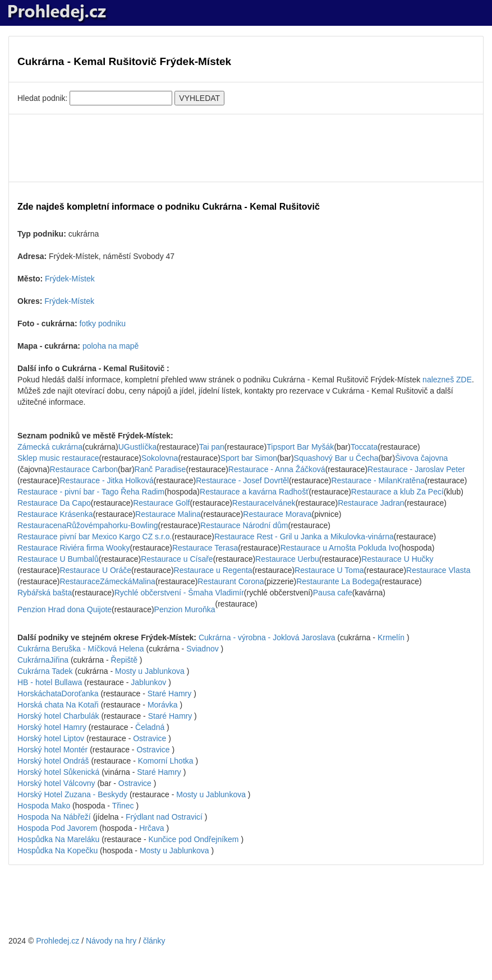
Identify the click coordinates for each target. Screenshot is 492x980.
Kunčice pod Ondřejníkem (193, 839)
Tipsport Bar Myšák (300, 447)
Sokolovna (160, 458)
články (154, 941)
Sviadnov (203, 649)
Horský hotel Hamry (53, 727)
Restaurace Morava (277, 514)
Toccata (364, 447)
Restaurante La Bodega (338, 581)
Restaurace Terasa (205, 548)
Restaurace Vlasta (438, 570)
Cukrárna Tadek (46, 671)
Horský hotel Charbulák (59, 716)
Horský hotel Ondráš (54, 761)
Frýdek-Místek (70, 279)
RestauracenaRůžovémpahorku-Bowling (88, 525)
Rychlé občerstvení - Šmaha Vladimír (179, 593)
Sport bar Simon (249, 458)
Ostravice (150, 738)
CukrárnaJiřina (43, 660)
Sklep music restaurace (58, 458)
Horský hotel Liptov (52, 738)
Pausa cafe (333, 593)
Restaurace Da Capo (54, 503)
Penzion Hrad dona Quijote (65, 609)
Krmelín (391, 637)
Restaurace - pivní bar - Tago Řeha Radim (91, 492)
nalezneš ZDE (447, 380)
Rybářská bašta (45, 593)
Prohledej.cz (58, 941)
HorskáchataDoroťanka (58, 694)
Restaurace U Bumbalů (58, 559)
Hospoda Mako (45, 806)
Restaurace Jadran (371, 503)
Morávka (163, 705)
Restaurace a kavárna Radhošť (254, 492)
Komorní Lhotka (166, 761)
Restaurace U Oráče (95, 570)
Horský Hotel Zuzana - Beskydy (73, 794)
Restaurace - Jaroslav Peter (416, 469)
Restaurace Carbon (84, 469)
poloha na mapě (111, 346)
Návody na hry (111, 941)
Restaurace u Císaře (177, 559)
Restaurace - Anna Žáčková (277, 469)
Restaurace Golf (161, 503)
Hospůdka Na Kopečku (59, 850)
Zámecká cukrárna (50, 447)
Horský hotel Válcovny (57, 783)
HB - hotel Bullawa (51, 682)
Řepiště (124, 660)
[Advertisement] (246, 148)
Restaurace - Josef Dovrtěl (242, 480)
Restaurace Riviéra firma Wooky (73, 548)
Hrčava (151, 828)
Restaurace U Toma (329, 570)
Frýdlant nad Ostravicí (164, 817)
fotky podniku (102, 323)
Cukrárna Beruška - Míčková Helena (82, 649)
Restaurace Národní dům (244, 525)
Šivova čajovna (421, 458)
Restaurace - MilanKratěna (378, 480)
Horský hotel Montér (54, 750)
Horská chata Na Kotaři (59, 705)
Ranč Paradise (160, 469)
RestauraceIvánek (264, 503)
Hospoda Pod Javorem (58, 828)
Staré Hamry (170, 694)
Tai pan (212, 447)
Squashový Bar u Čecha (336, 458)
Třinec (123, 806)
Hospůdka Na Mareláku (59, 839)
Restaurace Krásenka (55, 514)
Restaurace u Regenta (213, 570)
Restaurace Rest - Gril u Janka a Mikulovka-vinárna (304, 537)
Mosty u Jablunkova (150, 671)
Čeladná (150, 727)
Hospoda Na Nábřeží (55, 817)
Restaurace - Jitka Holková (106, 480)
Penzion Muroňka (185, 609)
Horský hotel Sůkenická (59, 772)
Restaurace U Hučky (397, 559)
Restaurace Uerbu (287, 559)
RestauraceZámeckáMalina (107, 581)
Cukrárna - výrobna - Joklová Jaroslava (268, 637)
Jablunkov (148, 682)
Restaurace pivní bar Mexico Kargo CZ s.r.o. (95, 537)
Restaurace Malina (168, 514)
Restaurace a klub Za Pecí (397, 492)
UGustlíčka (137, 447)
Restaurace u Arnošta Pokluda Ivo (340, 548)
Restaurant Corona (231, 581)
